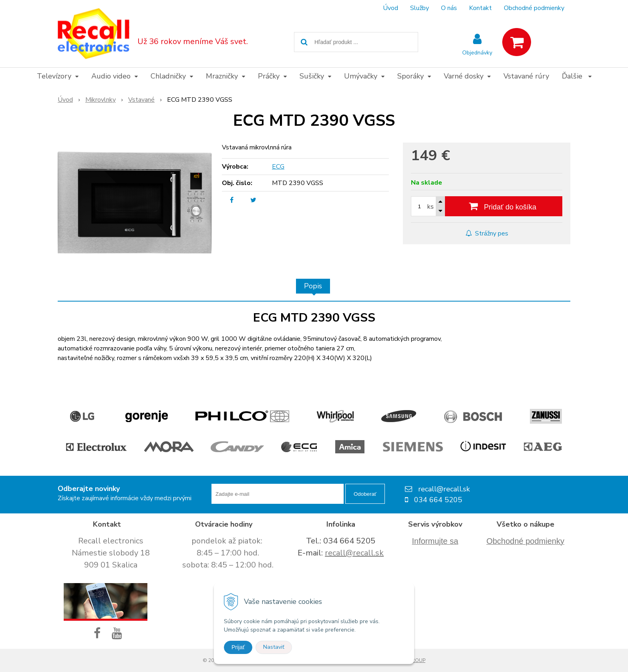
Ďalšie (577, 76)
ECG (278, 167)
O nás (449, 8)
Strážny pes (487, 233)
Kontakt (480, 8)
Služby (420, 8)
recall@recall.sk (354, 553)
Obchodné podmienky (534, 8)
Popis (313, 286)
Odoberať (365, 494)
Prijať (238, 647)
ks (431, 207)
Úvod (390, 8)
